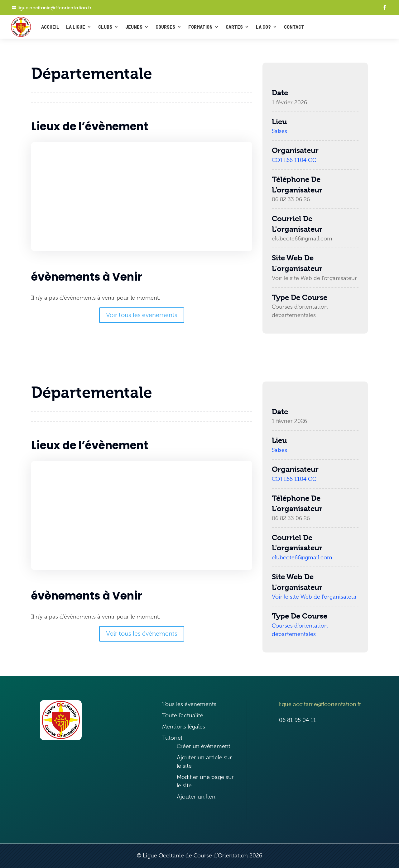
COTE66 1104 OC (294, 160)
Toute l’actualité (183, 715)
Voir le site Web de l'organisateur (314, 278)
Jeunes (134, 27)
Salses (279, 131)
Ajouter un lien (196, 797)
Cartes (234, 27)
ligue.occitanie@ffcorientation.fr (55, 8)
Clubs (105, 27)
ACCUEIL (50, 27)
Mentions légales (184, 727)
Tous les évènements (189, 704)
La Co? (263, 27)
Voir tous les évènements (142, 315)
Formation (200, 27)
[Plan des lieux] (142, 197)
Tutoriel (172, 738)
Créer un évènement (204, 746)
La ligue (76, 27)
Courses (165, 27)
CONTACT (294, 27)
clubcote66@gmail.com (302, 239)
